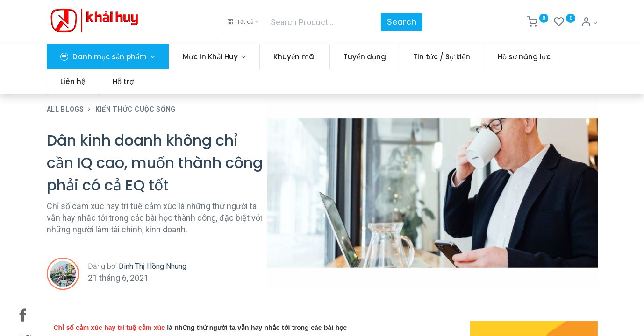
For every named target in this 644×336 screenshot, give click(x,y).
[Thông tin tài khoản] (589, 23)
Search (402, 22)
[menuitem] (295, 57)
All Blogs (65, 109)
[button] (243, 22)
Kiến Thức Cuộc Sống (136, 109)
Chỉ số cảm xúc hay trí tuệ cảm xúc (109, 328)
